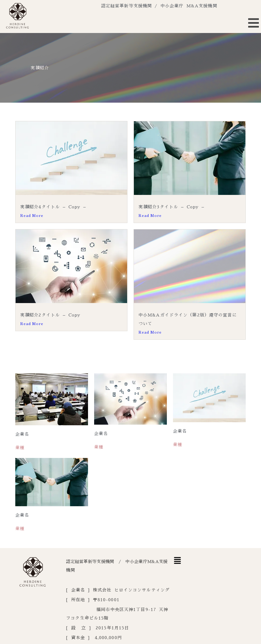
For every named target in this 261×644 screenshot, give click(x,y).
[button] (178, 561)
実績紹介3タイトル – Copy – (171, 207)
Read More (32, 215)
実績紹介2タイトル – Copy (50, 313)
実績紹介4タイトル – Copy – (53, 207)
